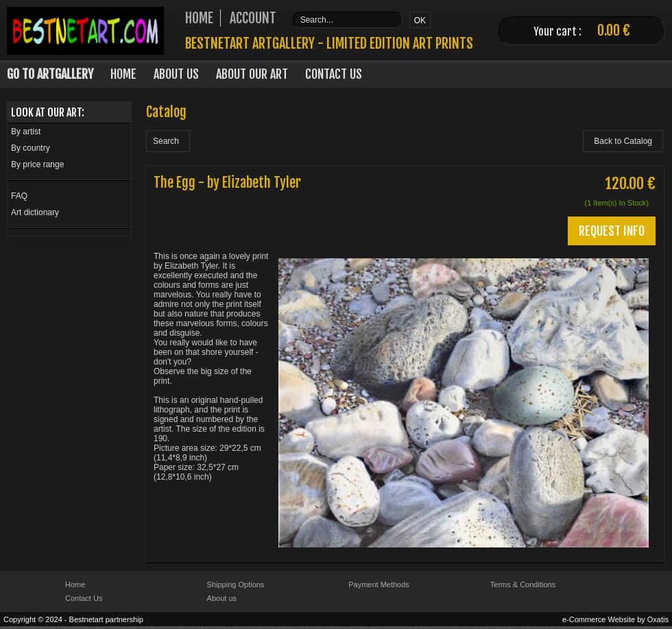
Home (123, 74)
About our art (252, 74)
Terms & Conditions (523, 584)
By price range (37, 164)
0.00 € (614, 30)
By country (31, 148)
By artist (26, 132)
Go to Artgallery (50, 74)
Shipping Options (236, 584)
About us (222, 598)
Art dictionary (35, 212)
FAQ (19, 196)
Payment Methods (379, 584)
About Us (176, 74)
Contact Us (334, 74)
